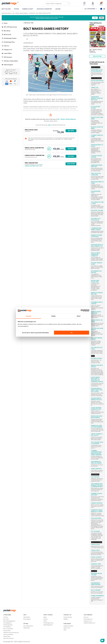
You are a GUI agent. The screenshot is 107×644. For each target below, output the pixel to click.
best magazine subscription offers (34, 165)
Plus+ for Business (8, 629)
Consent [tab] (28, 316)
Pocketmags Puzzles (9, 38)
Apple (45, 617)
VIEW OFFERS (71, 164)
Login (49, 125)
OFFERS (16, 9)
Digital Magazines (48, 625)
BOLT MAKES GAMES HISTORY (43, 13)
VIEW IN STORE (97, 56)
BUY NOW (71, 131)
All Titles (6, 617)
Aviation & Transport (44, 9)
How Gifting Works (28, 626)
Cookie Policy (7, 636)
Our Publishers (7, 627)
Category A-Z (7, 50)
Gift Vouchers (7, 57)
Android (45, 619)
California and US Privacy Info (11, 633)
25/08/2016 (32, 13)
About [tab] (79, 316)
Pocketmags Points (48, 623)
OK (72, 333)
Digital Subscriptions (7, 13)
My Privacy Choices (8, 638)
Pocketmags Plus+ (8, 42)
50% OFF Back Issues (9, 27)
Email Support (27, 619)
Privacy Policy (7, 631)
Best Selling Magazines (9, 621)
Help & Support (7, 65)
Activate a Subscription (10, 61)
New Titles (6, 619)
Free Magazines (7, 623)
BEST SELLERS (6, 9)
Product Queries (68, 617)
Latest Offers (7, 53)
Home (5, 23)
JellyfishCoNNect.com (89, 623)
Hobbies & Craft (28, 9)
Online (45, 621)
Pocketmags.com (88, 619)
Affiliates (66, 619)
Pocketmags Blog (8, 625)
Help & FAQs (27, 617)
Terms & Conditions (8, 634)
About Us (86, 617)
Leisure (58, 9)
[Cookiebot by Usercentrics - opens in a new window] (82, 311)
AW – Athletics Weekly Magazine (20, 13)
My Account (6, 34)
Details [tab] (53, 316)
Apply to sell (67, 628)
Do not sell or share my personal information (35, 333)
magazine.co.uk (88, 621)
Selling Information (68, 626)
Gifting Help (26, 628)
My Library (6, 31)
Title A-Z (5, 46)
